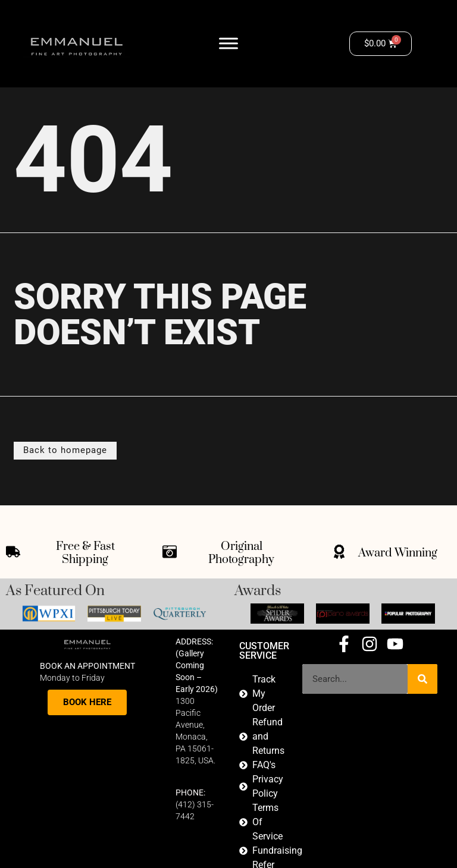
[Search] (422, 678)
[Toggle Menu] (228, 43)
